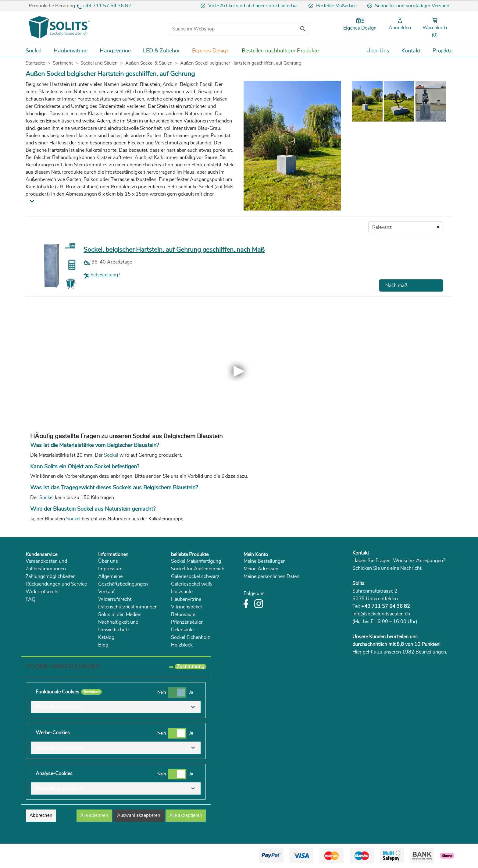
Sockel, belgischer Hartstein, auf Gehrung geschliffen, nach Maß (174, 250)
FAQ (30, 599)
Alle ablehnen (94, 815)
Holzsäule (182, 592)
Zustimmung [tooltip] (191, 667)
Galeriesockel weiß (191, 584)
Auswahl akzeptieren (139, 815)
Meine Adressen (261, 569)
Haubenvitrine (186, 599)
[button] (116, 707)
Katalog (106, 637)
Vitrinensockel (186, 607)
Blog (103, 645)
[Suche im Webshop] (239, 29)
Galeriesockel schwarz (195, 576)
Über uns (108, 561)
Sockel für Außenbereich (198, 569)
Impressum (110, 569)
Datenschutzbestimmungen (128, 607)
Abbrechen (41, 815)
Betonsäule (183, 615)
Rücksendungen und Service (56, 584)
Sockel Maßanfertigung (196, 561)
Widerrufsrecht (42, 592)
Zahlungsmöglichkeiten (51, 576)
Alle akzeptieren (186, 815)
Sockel (112, 455)
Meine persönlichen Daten (271, 576)
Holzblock (182, 645)
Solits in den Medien (120, 615)
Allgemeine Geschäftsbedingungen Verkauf (123, 584)
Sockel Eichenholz (191, 637)
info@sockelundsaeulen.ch (381, 614)
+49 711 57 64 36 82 (107, 6)
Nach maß (396, 285)
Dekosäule (182, 630)
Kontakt (361, 553)
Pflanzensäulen (187, 622)
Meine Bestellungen (265, 561)
